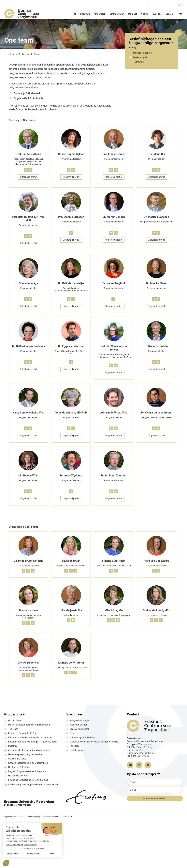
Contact (170, 14)
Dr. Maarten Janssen (156, 219)
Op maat (132, 14)
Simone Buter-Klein (114, 563)
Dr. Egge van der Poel (71, 348)
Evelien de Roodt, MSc (156, 612)
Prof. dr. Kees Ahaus (28, 156)
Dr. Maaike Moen (156, 285)
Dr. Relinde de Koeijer (71, 285)
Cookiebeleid (67, 818)
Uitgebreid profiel (29, 179)
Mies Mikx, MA (114, 612)
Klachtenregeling (33, 818)
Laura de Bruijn (71, 563)
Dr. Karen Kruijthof (114, 285)
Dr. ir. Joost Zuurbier (114, 477)
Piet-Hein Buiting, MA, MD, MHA (28, 221)
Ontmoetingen (117, 14)
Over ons (157, 14)
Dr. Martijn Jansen (114, 219)
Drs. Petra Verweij (29, 665)
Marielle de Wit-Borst (71, 665)
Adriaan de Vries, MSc (114, 414)
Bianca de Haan (29, 612)
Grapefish (160, 818)
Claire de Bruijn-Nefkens (29, 563)
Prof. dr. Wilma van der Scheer (114, 350)
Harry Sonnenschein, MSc (28, 414)
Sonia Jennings (28, 285)
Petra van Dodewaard (156, 563)
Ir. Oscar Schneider (156, 348)
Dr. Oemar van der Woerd (156, 414)
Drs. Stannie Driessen (71, 219)
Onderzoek (100, 14)
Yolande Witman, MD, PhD (71, 414)
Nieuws (145, 14)
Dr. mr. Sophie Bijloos (71, 156)
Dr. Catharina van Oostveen (29, 348)
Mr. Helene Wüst (28, 477)
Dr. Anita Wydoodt (71, 477)
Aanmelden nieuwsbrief (154, 800)
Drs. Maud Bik (156, 156)
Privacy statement (51, 818)
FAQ (180, 14)
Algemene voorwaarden (14, 818)
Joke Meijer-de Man (71, 612)
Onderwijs (85, 14)
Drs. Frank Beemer (114, 156)
